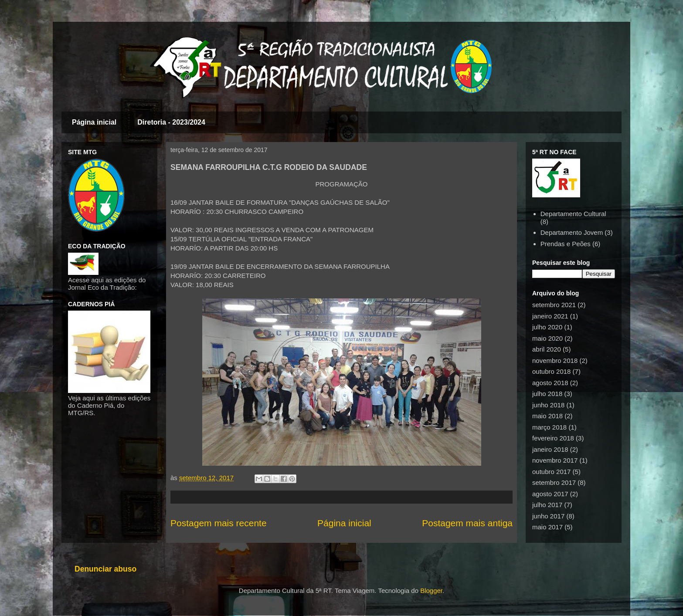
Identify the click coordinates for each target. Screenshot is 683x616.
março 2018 (549, 427)
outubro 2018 (551, 371)
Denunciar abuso (105, 569)
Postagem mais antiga (467, 523)
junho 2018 (548, 405)
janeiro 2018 (550, 449)
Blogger (431, 591)
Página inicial (94, 122)
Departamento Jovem (572, 232)
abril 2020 (547, 349)
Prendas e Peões (566, 244)
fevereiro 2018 (553, 438)
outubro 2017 (551, 472)
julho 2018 (547, 394)
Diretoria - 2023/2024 (171, 122)
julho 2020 (547, 327)
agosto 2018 (550, 383)
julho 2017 (547, 505)
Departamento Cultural (573, 214)
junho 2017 (548, 516)
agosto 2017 (550, 494)
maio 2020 (547, 338)
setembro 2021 (554, 305)
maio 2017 (547, 527)
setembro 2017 (554, 482)
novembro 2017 (555, 460)
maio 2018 (547, 416)
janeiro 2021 (550, 316)
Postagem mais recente (219, 523)
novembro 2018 (555, 360)
